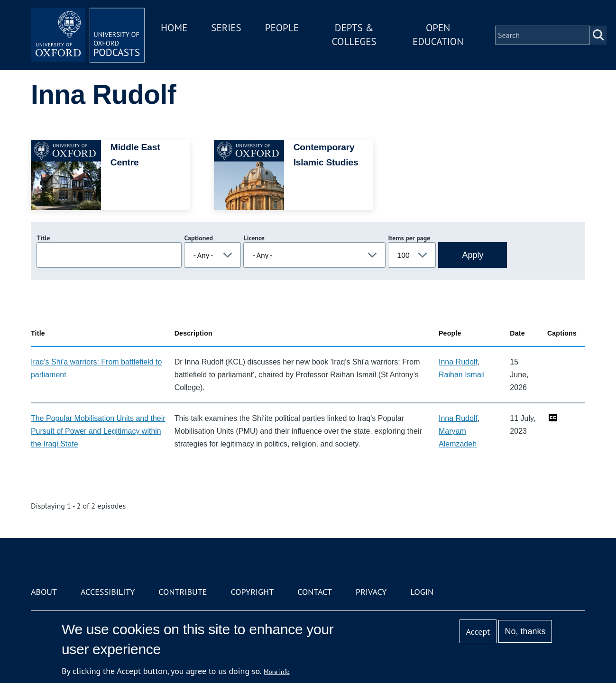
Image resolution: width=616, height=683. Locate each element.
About (44, 592)
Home (174, 28)
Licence (254, 238)
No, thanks (525, 631)
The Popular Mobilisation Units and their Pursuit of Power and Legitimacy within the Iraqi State (98, 431)
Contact (315, 592)
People (282, 28)
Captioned (198, 238)
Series (226, 28)
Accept (478, 632)
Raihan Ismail (462, 375)
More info (277, 672)
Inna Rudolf (458, 362)
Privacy (371, 592)
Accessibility (108, 592)
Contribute (183, 592)
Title (43, 238)
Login (422, 592)
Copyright (252, 592)
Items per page (409, 238)
